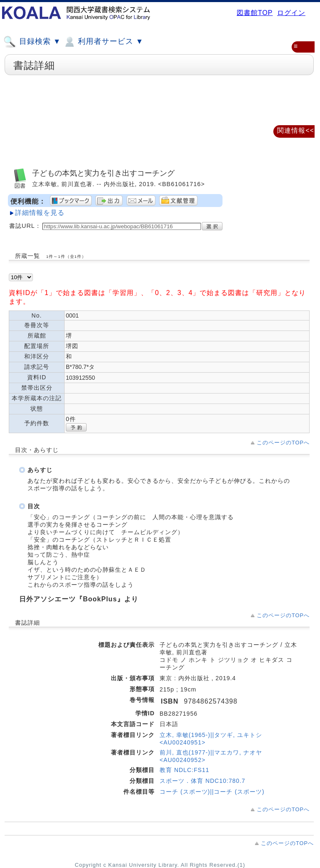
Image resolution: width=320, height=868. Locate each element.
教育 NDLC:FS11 (184, 770)
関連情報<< (296, 130)
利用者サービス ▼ (103, 42)
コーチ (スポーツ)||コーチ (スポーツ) (212, 792)
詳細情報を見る (40, 213)
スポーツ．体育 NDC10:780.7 (202, 781)
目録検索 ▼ (32, 42)
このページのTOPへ (283, 443)
